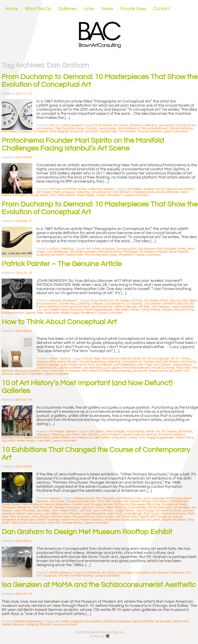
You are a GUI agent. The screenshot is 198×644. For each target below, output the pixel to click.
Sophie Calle (108, 131)
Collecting (150, 125)
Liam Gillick (51, 514)
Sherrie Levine (158, 371)
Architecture (92, 573)
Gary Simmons (43, 507)
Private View (133, 9)
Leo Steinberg (93, 368)
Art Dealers (122, 301)
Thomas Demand (149, 131)
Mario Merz (183, 368)
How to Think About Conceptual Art (59, 322)
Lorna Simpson (71, 514)
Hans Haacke (137, 507)
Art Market (70, 189)
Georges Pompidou (67, 507)
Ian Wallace (80, 438)
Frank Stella (42, 438)
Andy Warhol (103, 125)
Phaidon (162, 252)
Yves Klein (36, 374)
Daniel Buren (180, 501)
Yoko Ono (21, 374)
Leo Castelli (51, 310)
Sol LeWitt (92, 131)
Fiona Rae (153, 504)
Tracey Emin (19, 523)
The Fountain (127, 131)
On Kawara (41, 131)
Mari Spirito (21, 195)
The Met (64, 576)
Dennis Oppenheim (58, 504)
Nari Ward (123, 517)
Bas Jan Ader (179, 301)
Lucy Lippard (112, 368)
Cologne (97, 304)
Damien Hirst (152, 362)
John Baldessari (129, 128)
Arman (150, 431)
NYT (39, 576)
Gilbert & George (125, 307)
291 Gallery (97, 431)
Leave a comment (175, 131)
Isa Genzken (182, 507)
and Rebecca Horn (129, 498)
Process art (164, 517)
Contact (162, 9)
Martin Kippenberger (99, 310)
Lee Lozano (35, 514)
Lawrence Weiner (70, 368)
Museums (25, 131)
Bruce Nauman (47, 304)
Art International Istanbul (178, 189)
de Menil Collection (176, 304)
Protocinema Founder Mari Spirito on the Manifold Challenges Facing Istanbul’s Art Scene (83, 144)
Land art (188, 511)
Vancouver (52, 313)
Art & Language (159, 359)
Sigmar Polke (34, 313)
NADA (44, 195)
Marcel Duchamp (181, 128)
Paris (134, 517)
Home (11, 9)
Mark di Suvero (20, 517)
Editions (54, 307)
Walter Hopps (70, 313)
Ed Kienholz (149, 435)
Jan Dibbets (104, 365)
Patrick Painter (151, 310)
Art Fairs (55, 189)
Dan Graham (45, 128)
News (107, 9)
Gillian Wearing (116, 507)
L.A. (39, 310)
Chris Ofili (103, 501)
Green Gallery (61, 438)
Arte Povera (174, 498)
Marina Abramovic (173, 514)
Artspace (135, 125)
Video (113, 255)
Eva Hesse (138, 504)
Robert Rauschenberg (117, 371)
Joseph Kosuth (47, 368)
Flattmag (67, 307)
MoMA (177, 621)
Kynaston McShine (168, 511)
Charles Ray (67, 304)
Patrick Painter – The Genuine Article (62, 264)
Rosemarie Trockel (117, 520)
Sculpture (77, 131)
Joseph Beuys (182, 365)
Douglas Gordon (102, 504)
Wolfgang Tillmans (38, 624)
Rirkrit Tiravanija (49, 520)
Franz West (82, 307)
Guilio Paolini (69, 365)
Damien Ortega (140, 501)
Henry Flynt (87, 365)
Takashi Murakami (174, 520)
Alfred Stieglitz (115, 431)
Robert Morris (185, 438)
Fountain (92, 128)
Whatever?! (114, 195)
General (76, 125)
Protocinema (66, 195)
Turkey (101, 195)
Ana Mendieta (105, 498)
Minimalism (9, 131)
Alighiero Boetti (131, 359)
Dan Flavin (73, 435)
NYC (53, 195)
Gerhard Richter (102, 307)
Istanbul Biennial (167, 192)
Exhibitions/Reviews (29, 621)
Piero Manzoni (91, 371)
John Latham (162, 365)
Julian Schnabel (183, 307)
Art (116, 125)
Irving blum (119, 438)
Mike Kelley (122, 310)
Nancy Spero (105, 517)
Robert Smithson (92, 520)
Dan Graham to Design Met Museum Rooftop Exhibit (87, 532)
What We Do (38, 9)
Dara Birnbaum (33, 504)
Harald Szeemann (160, 507)
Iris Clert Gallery (100, 438)
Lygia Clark (115, 514)
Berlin (193, 301)
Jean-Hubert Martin (65, 511)
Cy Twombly (134, 304)
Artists (65, 125)
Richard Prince (184, 310)
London (133, 438)
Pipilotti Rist (147, 517)
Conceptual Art (186, 125)
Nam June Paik (53, 371)
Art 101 (55, 125)
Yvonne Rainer (72, 523)
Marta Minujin (40, 517)
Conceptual (166, 125)
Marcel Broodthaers (155, 128)
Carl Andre (57, 501)
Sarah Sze (138, 520)
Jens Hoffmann (103, 511)
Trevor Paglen (86, 195)
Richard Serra (27, 520)
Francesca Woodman (16, 507)
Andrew (149, 189)
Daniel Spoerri (11, 504)
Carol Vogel (125, 573)
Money (34, 195)
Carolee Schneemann (81, 501)
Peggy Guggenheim (161, 438)
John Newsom (161, 307)
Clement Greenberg (92, 362)
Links (89, 9)
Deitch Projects (111, 435)
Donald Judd (131, 435)
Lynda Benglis (133, 514)
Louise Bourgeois (94, 514)
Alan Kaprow (110, 359)
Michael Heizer (61, 517)
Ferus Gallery (24, 438)
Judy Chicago (145, 511)
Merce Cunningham (28, 371)
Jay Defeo (43, 511)
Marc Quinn (151, 514)
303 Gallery (135, 189)
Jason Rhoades (24, 511)
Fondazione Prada (174, 504)
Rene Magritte (59, 131)
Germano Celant (93, 507)
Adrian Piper (92, 359)
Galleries (67, 9)
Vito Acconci (38, 523)
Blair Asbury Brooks (64, 362)
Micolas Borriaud (83, 517)
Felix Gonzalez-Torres (70, 128)
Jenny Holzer (108, 128)
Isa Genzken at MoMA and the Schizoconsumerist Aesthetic (99, 585)
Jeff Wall (143, 307)
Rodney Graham (13, 313)
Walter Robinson (13, 624)
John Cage (144, 365)
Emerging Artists (143, 192)
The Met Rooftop (82, 576)
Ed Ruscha (189, 362)
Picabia (167, 310)
